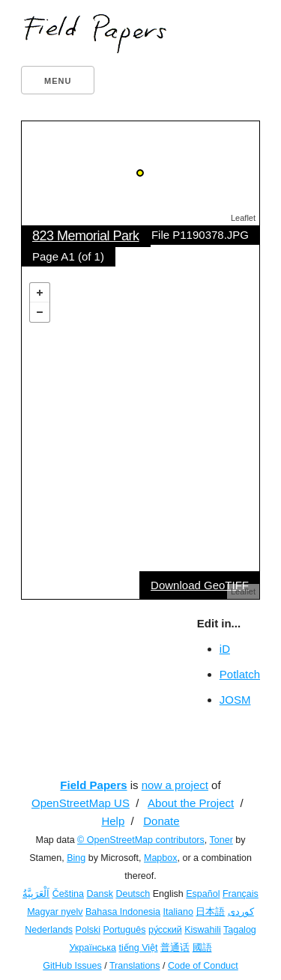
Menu (58, 81)
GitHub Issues (72, 966)
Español (203, 894)
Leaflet (243, 218)
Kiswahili (203, 930)
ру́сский (165, 930)
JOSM (235, 700)
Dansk (100, 894)
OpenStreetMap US (81, 803)
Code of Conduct (203, 966)
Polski (88, 930)
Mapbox (160, 858)
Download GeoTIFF (200, 585)
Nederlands (49, 930)
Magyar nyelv (55, 912)
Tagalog (240, 930)
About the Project (191, 803)
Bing (76, 858)
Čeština (68, 894)
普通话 (175, 948)
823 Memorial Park (86, 236)
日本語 (210, 912)
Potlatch (240, 674)
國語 (202, 948)
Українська (93, 948)
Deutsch (133, 894)
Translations (135, 966)
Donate (161, 821)
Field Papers (93, 785)
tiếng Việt (139, 948)
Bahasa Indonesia (123, 912)
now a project (175, 785)
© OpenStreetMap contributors (141, 840)
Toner (221, 840)
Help (113, 821)
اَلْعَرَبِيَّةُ (36, 894)
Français (241, 894)
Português (124, 930)
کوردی (241, 912)
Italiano (178, 912)
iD (225, 649)
